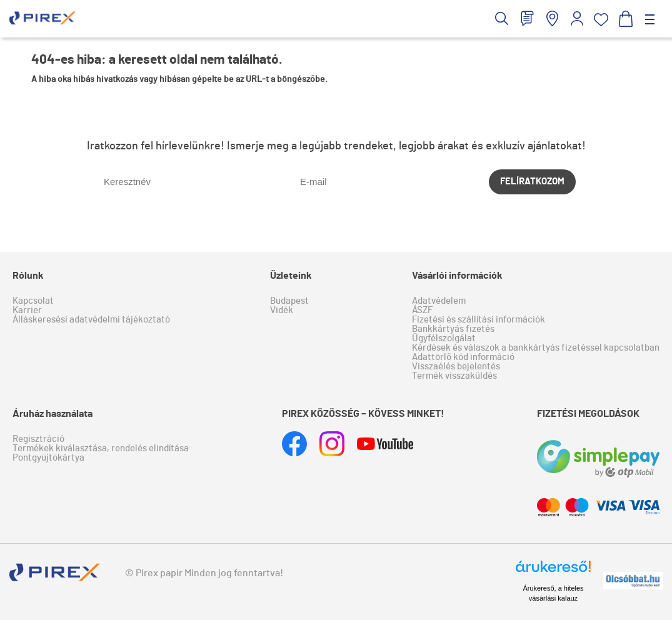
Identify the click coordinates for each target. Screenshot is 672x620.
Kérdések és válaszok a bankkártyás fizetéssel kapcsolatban (536, 348)
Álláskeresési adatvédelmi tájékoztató (91, 320)
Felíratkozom (532, 182)
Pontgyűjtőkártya (48, 458)
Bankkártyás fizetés (453, 329)
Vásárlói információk (457, 276)
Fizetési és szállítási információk (479, 320)
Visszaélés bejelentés (456, 367)
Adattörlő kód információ (463, 357)
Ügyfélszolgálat (444, 338)
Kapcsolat (33, 301)
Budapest (289, 301)
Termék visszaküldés (454, 376)
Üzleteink (291, 276)
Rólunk (28, 276)
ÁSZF (422, 310)
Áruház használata (53, 414)
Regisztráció (38, 439)
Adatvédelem (439, 301)
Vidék (282, 310)
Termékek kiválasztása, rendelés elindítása (101, 448)
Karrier (27, 310)
